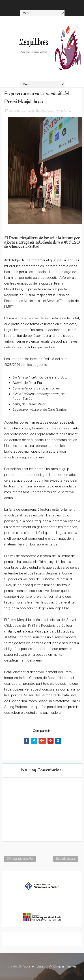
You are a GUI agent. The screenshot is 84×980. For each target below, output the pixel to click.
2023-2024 (47, 111)
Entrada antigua (66, 859)
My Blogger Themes (62, 966)
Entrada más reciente (20, 859)
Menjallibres (64, 111)
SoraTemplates (34, 966)
